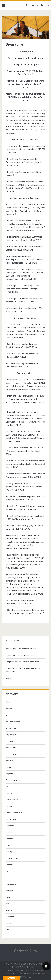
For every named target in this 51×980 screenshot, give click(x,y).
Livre (8, 871)
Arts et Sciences (12, 754)
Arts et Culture (12, 748)
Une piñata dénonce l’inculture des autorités (23, 662)
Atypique (9, 761)
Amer (8, 702)
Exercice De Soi (12, 858)
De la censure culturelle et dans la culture (22, 655)
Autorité (9, 767)
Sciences (9, 910)
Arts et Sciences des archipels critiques (21, 649)
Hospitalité (10, 865)
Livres (8, 878)
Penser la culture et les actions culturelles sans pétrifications (24, 670)
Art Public (10, 741)
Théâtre (9, 923)
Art (7, 715)
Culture (9, 793)
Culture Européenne (14, 800)
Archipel (9, 709)
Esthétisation (11, 832)
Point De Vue (11, 884)
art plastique (11, 735)
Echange (9, 806)
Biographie (10, 774)
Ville (7, 930)
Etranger (9, 839)
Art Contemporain (13, 722)
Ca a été (9, 678)
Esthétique (10, 826)
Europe (9, 845)
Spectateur (10, 917)
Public (8, 897)
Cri (7, 787)
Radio (8, 904)
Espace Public (11, 819)
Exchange (9, 852)
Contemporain (11, 780)
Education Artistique (14, 813)
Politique (9, 891)
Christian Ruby (38, 5)
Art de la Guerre (12, 728)
